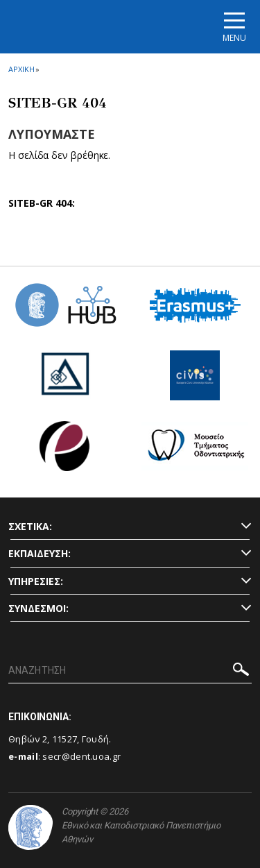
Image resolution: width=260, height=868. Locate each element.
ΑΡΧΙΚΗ (21, 69)
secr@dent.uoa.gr (81, 756)
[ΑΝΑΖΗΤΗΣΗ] (130, 671)
